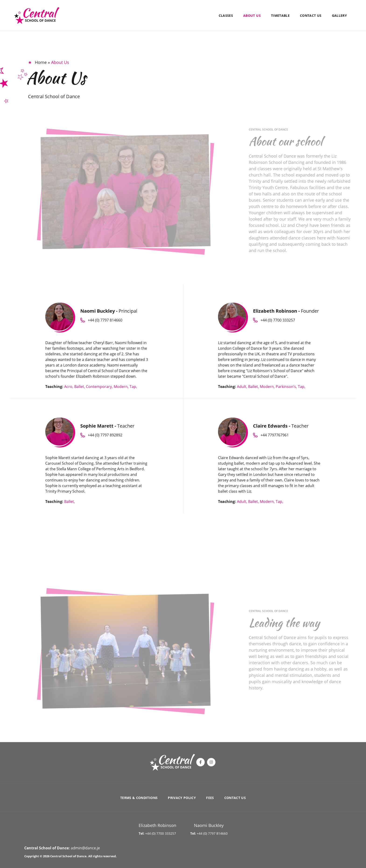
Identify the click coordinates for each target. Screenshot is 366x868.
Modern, (122, 387)
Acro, (69, 387)
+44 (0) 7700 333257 (161, 833)
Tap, (133, 387)
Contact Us (311, 16)
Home (41, 62)
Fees (210, 798)
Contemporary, (100, 387)
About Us (252, 16)
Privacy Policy (182, 798)
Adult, (243, 387)
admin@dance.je (85, 848)
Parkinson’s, (287, 387)
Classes (226, 16)
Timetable (280, 16)
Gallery (339, 16)
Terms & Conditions (139, 798)
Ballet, (80, 387)
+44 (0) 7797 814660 (212, 833)
